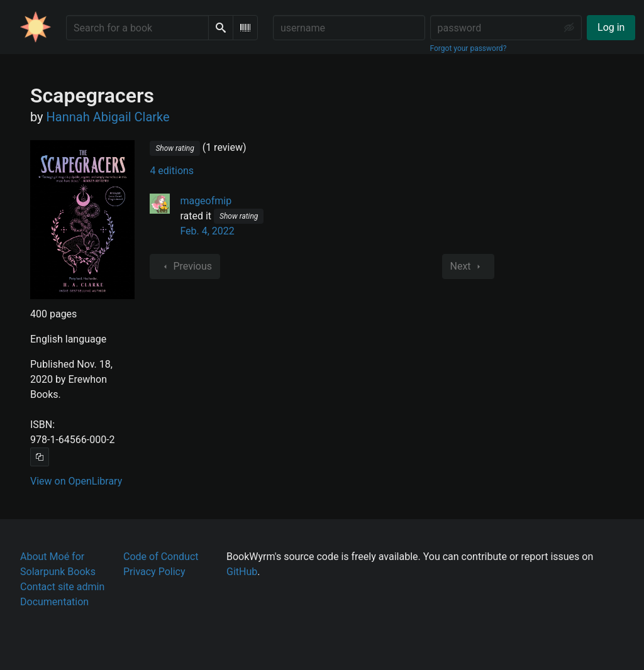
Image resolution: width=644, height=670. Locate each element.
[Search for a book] (137, 28)
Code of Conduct (161, 557)
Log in (611, 27)
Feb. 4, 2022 (207, 231)
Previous (185, 266)
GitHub (242, 572)
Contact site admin (62, 587)
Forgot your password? (469, 48)
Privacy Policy (154, 572)
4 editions (172, 171)
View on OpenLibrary (76, 481)
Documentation (54, 602)
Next (468, 266)
